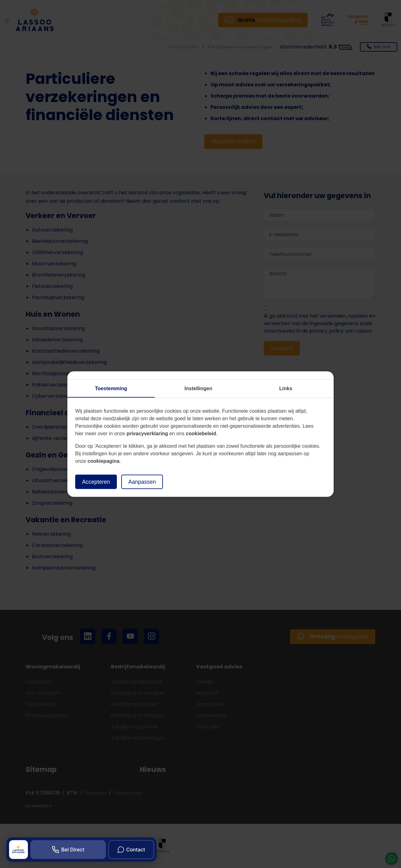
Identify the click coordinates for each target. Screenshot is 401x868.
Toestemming (111, 388)
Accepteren (96, 482)
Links (286, 388)
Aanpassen (142, 482)
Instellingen (198, 388)
